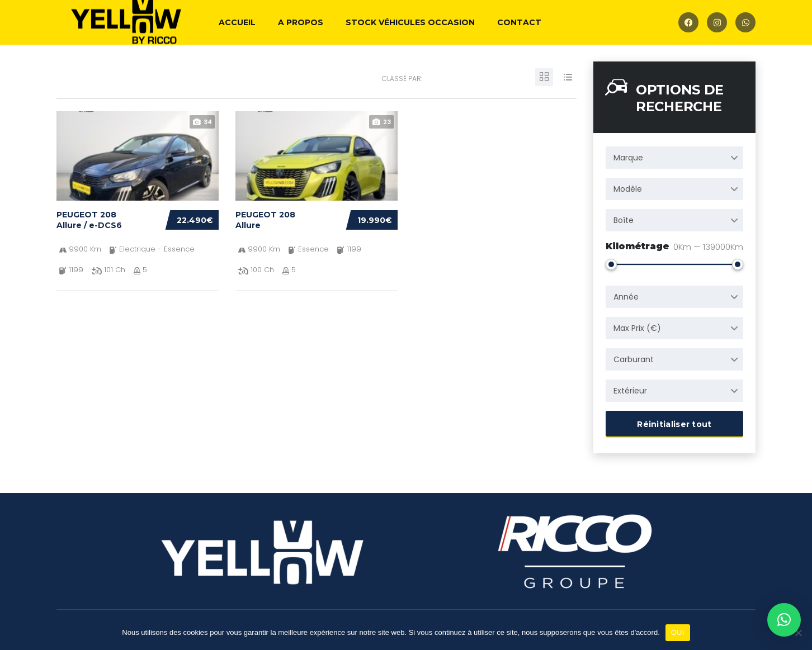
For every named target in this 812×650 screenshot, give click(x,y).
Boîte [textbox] (624, 220)
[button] (784, 620)
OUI (678, 632)
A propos (301, 22)
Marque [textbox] (628, 158)
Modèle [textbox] (628, 189)
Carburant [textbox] (634, 357)
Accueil (237, 22)
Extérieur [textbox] (630, 388)
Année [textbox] (626, 295)
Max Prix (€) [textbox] (637, 326)
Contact (519, 22)
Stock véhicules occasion (410, 22)
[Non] (798, 633)
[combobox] (674, 158)
